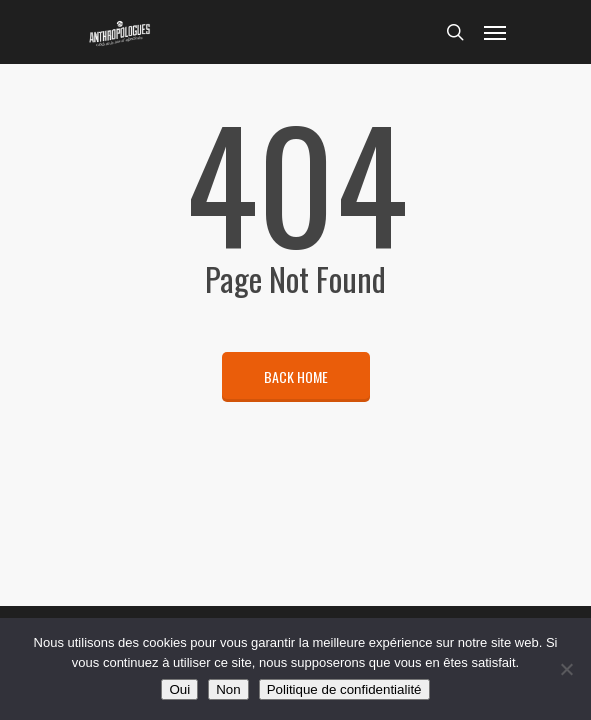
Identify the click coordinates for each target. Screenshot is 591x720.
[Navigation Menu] (495, 32)
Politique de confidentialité (344, 689)
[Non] (566, 669)
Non (228, 689)
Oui (179, 689)
